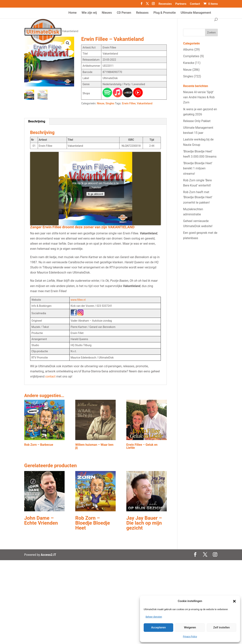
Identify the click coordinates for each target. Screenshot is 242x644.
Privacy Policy (190, 637)
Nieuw (101, 103)
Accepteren (158, 627)
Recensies (165, 4)
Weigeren (190, 627)
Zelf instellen (222, 627)
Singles (110, 103)
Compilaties (191, 56)
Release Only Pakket (197, 121)
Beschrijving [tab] (37, 121)
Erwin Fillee (129, 103)
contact (50, 376)
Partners (181, 4)
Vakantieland (145, 103)
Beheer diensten (154, 617)
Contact (195, 4)
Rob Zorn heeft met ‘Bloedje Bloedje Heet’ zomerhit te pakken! (198, 197)
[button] (234, 601)
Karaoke (189, 63)
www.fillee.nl (78, 300)
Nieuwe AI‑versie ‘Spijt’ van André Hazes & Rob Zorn (199, 97)
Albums (188, 50)
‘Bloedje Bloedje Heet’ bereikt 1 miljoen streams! (198, 168)
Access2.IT (48, 555)
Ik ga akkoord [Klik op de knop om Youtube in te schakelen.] (95, 194)
